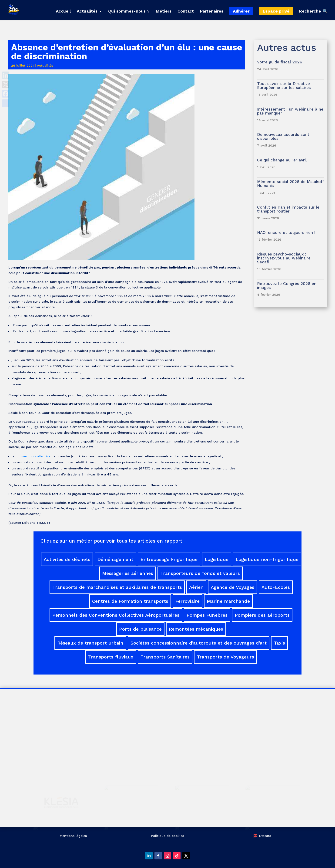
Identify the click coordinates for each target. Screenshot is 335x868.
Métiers (164, 11)
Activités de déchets (67, 559)
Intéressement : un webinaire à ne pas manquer (290, 111)
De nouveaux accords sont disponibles (283, 136)
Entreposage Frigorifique (169, 559)
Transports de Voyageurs (225, 657)
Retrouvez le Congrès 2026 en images (287, 286)
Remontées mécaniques (196, 629)
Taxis (279, 643)
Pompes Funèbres (207, 615)
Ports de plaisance (140, 629)
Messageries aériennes (128, 573)
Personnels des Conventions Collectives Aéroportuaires (116, 615)
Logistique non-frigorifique (267, 559)
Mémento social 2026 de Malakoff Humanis (290, 184)
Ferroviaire (188, 601)
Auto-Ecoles (276, 587)
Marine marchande (228, 601)
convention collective (33, 456)
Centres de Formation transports (130, 601)
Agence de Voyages (233, 587)
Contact (186, 11)
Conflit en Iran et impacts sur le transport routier (288, 209)
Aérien (196, 587)
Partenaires (212, 11)
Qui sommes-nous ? (129, 11)
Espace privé (276, 11)
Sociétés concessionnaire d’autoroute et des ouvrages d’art (199, 643)
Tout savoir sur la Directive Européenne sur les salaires (285, 86)
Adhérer (241, 11)
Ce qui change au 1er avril (282, 160)
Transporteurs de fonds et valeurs (200, 573)
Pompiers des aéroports (262, 615)
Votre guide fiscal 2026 (280, 62)
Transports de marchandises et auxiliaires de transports (117, 587)
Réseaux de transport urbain (90, 643)
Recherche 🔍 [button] (313, 11)
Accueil (63, 11)
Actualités (87, 11)
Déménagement (115, 559)
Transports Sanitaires (165, 657)
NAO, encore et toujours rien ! (286, 233)
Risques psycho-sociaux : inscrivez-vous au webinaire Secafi (284, 258)
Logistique (217, 559)
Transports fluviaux (111, 657)
